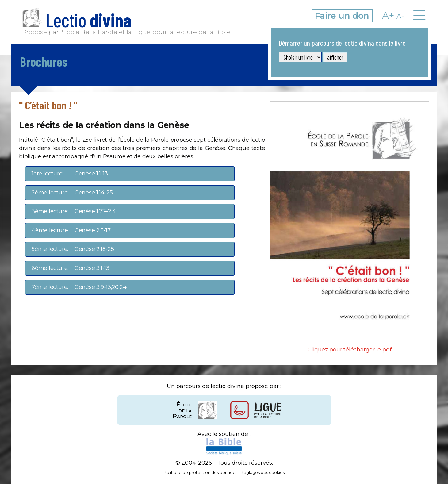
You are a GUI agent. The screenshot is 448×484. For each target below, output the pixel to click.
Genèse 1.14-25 (72, 193)
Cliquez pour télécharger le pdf (350, 227)
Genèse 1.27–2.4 (74, 211)
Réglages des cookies (263, 472)
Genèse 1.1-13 (70, 174)
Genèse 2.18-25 (73, 249)
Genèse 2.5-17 (71, 230)
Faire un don (342, 16)
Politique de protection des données (201, 472)
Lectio (77, 20)
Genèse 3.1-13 (71, 268)
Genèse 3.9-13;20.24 (79, 287)
